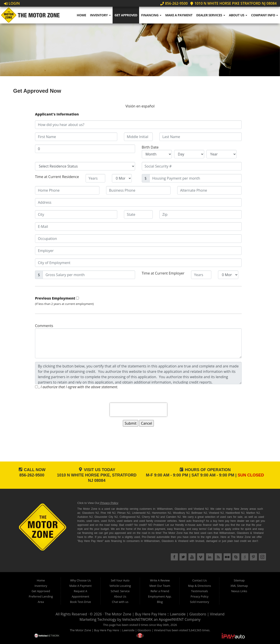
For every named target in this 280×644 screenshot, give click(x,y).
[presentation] (138, 410)
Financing (151, 15)
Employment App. (160, 596)
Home (81, 15)
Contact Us (200, 580)
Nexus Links (239, 591)
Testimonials (199, 591)
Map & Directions (199, 586)
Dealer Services (211, 15)
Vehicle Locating (120, 586)
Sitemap (239, 580)
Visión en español (140, 106)
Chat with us (120, 602)
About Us (238, 15)
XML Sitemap (239, 586)
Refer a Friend (160, 591)
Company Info (265, 15)
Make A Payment (179, 15)
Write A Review (160, 580)
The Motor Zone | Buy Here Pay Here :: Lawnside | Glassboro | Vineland (164, 614)
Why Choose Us (81, 580)
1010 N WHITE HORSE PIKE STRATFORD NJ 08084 (233, 3)
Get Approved (126, 15)
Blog (160, 602)
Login (12, 3)
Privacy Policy (109, 503)
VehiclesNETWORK (137, 619)
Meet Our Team (160, 586)
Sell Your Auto (120, 580)
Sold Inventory (200, 602)
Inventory (100, 15)
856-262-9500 (174, 3)
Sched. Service (120, 591)
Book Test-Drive (80, 602)
